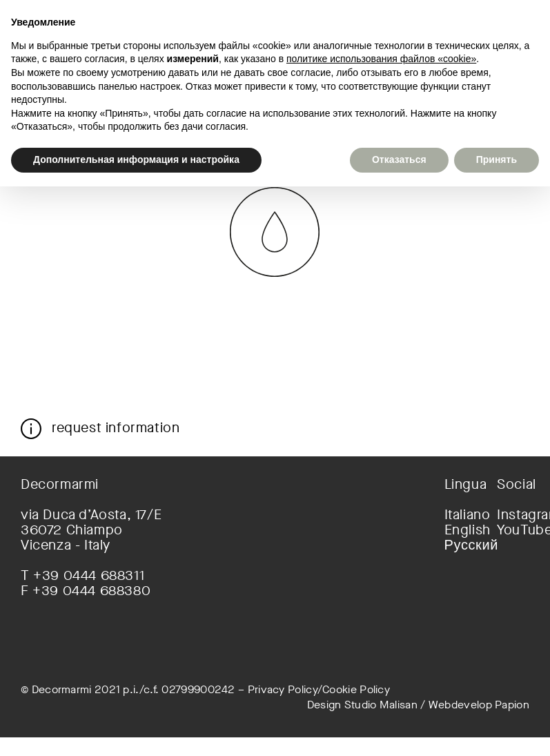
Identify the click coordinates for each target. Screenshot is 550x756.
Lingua (461, 485)
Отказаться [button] (399, 159)
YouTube (513, 530)
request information (116, 427)
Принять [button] (497, 159)
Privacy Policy (283, 689)
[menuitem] (461, 515)
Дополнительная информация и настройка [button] (136, 159)
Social (513, 485)
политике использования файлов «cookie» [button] (381, 59)
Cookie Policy (356, 689)
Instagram (513, 515)
